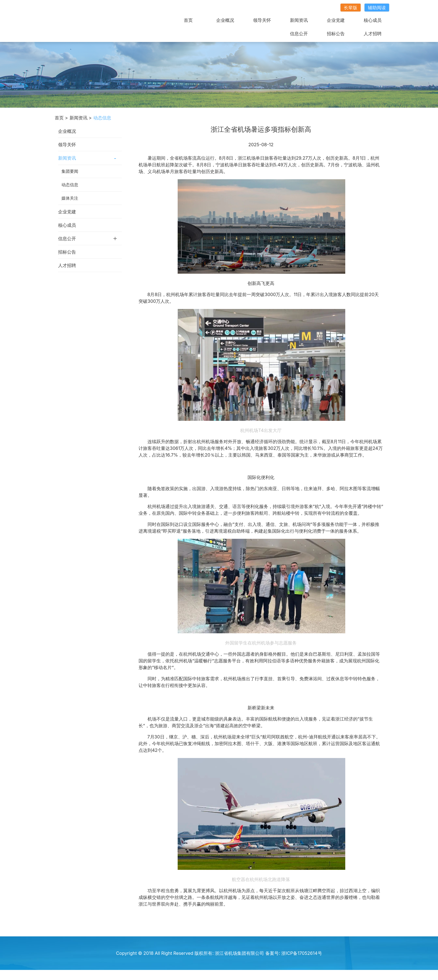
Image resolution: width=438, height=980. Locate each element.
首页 (188, 20)
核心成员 (373, 20)
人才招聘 (373, 34)
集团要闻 (70, 171)
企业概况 (225, 20)
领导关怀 (262, 20)
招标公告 (336, 34)
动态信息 (70, 185)
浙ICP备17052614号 (302, 953)
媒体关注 (70, 198)
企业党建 (336, 20)
